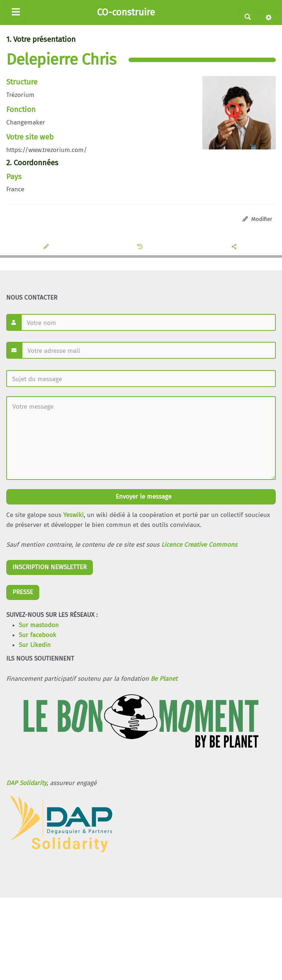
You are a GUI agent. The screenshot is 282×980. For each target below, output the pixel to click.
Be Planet (164, 679)
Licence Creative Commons (199, 545)
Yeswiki (73, 515)
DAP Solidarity (26, 783)
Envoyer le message (143, 497)
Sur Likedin (35, 645)
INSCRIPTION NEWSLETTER (50, 567)
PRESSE (23, 592)
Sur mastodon (39, 625)
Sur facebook (37, 635)
